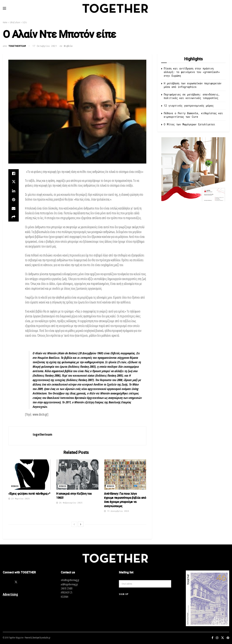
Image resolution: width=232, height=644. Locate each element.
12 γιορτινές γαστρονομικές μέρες (189, 106)
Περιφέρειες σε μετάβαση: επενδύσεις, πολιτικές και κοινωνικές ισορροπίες (192, 96)
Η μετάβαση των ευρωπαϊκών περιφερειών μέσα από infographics (193, 85)
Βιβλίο (25, 22)
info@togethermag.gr (70, 580)
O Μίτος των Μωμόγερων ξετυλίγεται (189, 124)
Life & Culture (15, 22)
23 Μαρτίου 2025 (19, 499)
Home (5, 22)
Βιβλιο (15, 486)
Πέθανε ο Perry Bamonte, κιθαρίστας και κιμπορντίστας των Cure (193, 115)
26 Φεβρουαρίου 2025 (69, 503)
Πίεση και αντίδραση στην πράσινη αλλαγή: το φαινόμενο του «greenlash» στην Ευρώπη (192, 72)
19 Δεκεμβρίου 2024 (116, 511)
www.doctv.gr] (40, 414)
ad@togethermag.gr (69, 584)
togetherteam (17, 46)
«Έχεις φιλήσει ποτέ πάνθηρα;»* (29, 494)
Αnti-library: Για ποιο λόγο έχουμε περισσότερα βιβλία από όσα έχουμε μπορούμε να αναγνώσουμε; (125, 500)
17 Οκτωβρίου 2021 (45, 46)
